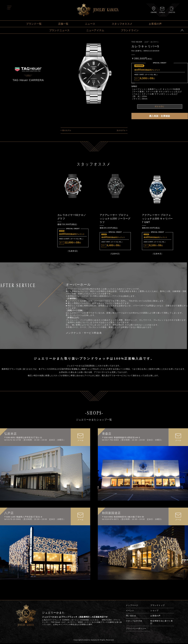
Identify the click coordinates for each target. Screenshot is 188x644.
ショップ (154, 611)
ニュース (90, 24)
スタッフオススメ (122, 24)
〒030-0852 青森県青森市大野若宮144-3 (121, 438)
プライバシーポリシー (136, 629)
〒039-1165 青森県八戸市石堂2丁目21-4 (23, 518)
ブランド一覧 (34, 24)
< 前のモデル (66, 130)
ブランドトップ (158, 606)
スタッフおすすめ (134, 622)
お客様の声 (155, 24)
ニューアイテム (95, 30)
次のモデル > (122, 130)
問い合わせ (131, 617)
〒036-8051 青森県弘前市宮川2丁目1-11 (23, 438)
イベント (130, 611)
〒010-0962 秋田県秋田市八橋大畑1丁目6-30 (123, 518)
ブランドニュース (60, 30)
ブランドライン (130, 30)
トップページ (132, 606)
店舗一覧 (63, 24)
